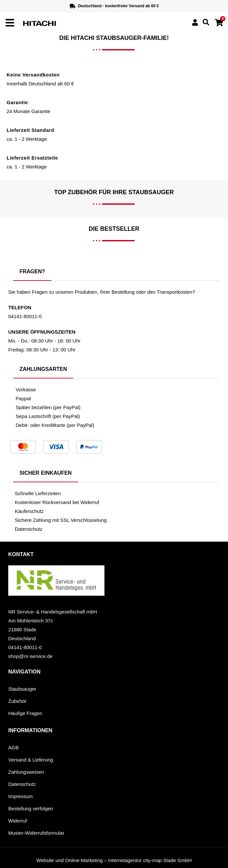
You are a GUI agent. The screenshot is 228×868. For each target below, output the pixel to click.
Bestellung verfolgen (31, 808)
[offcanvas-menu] (10, 23)
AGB (14, 748)
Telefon (20, 307)
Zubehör (17, 701)
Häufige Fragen (25, 713)
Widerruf (18, 821)
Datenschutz (22, 784)
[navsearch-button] (206, 24)
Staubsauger (22, 689)
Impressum (20, 796)
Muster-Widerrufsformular (36, 833)
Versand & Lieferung (31, 760)
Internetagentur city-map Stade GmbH (150, 860)
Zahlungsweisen (26, 772)
